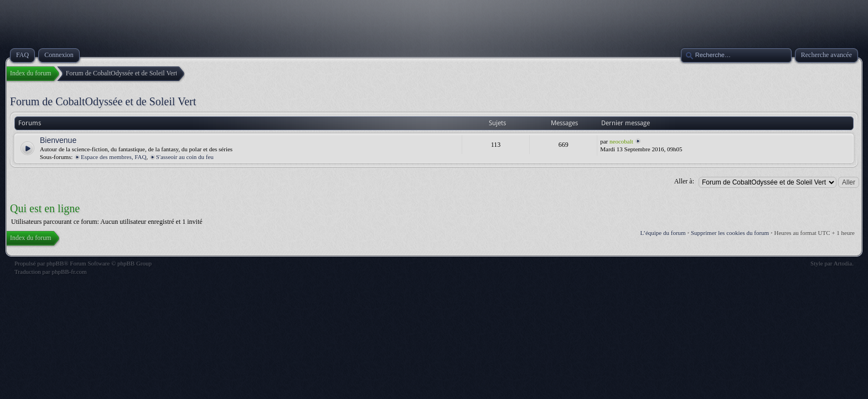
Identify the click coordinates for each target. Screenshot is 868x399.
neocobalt (621, 141)
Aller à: (684, 181)
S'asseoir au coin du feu (185, 157)
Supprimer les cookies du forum (730, 233)
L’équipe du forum (663, 233)
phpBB (55, 263)
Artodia (843, 263)
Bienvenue (58, 140)
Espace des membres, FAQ (113, 157)
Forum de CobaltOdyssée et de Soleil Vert (103, 101)
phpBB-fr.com (69, 272)
